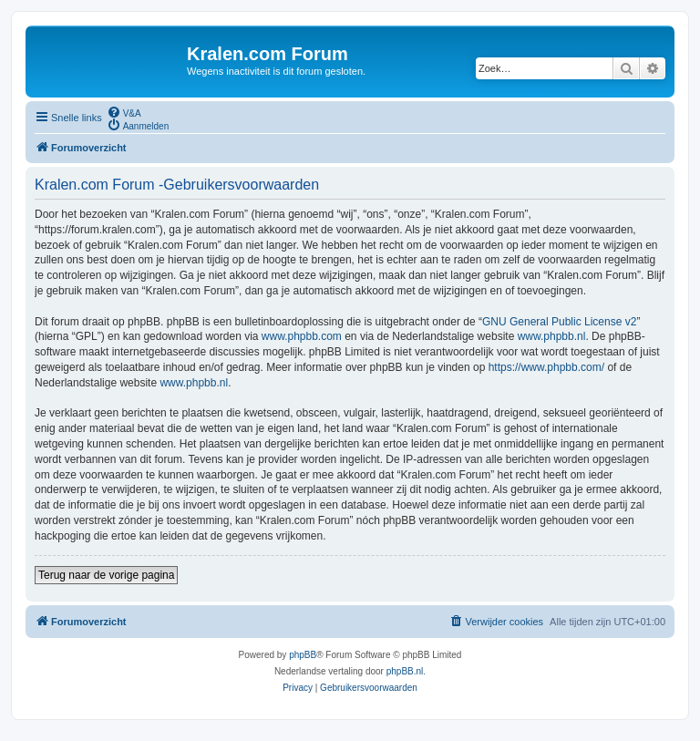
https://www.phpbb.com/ (546, 367)
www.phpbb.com (302, 336)
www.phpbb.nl (552, 336)
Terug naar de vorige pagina (106, 575)
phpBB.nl (405, 671)
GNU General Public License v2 (559, 322)
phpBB (303, 655)
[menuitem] (124, 112)
